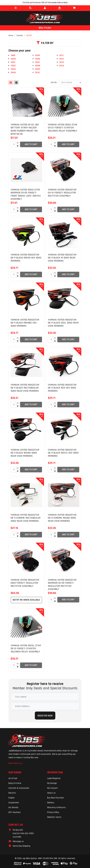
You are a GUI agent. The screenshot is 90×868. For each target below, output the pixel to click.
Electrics (12, 793)
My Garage (52, 783)
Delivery (51, 803)
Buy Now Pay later (56, 798)
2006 (38, 59)
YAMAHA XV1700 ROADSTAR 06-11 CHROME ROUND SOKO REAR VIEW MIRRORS (62, 518)
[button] (16, 8)
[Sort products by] (70, 83)
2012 (62, 59)
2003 (13, 69)
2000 (13, 59)
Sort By (54, 82)
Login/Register (54, 778)
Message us (18, 841)
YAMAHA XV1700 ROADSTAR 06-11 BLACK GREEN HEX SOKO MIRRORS (26, 258)
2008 (38, 66)
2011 (61, 55)
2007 (38, 62)
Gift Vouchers (15, 812)
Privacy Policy (53, 812)
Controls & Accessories (19, 788)
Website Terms (54, 817)
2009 (38, 69)
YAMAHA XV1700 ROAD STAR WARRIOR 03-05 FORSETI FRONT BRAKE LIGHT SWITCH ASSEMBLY (26, 194)
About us (51, 793)
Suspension (14, 803)
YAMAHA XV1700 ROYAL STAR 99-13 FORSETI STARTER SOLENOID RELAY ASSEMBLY (26, 649)
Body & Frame (15, 783)
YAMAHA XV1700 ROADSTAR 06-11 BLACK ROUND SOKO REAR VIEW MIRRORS (25, 453)
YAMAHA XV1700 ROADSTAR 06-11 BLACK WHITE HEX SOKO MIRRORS (63, 453)
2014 (62, 66)
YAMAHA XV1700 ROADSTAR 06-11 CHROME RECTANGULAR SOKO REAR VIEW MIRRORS (26, 518)
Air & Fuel (13, 778)
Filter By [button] (45, 43)
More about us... (16, 763)
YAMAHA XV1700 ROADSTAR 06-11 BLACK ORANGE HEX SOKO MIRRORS (25, 323)
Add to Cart (31, 144)
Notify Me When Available (26, 600)
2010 (37, 73)
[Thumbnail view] (11, 82)
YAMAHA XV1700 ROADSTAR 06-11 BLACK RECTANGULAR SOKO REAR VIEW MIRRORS (25, 388)
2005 (38, 55)
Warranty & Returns (56, 807)
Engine (11, 798)
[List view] (16, 82)
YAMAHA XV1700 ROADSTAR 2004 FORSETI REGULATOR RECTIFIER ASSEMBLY (25, 583)
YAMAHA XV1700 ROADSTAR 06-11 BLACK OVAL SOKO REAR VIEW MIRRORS (63, 323)
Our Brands (13, 807)
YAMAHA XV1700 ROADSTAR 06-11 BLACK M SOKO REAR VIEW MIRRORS (62, 258)
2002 (13, 66)
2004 (13, 73)
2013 (62, 62)
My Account (52, 788)
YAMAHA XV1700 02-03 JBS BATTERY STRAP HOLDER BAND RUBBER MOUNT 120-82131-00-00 (25, 129)
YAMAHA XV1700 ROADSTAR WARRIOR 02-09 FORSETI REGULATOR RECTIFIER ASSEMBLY (62, 584)
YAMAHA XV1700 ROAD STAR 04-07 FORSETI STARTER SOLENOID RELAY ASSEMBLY (63, 128)
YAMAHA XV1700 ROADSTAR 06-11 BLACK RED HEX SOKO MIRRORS (62, 388)
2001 (13, 62)
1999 (13, 55)
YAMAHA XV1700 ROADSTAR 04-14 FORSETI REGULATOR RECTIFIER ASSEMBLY (62, 193)
